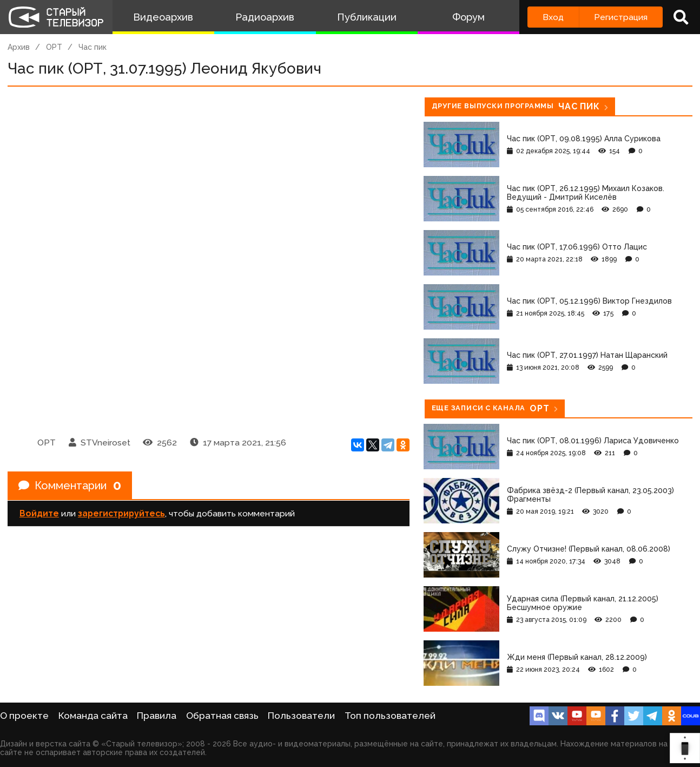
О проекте (24, 716)
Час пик (93, 47)
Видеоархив (163, 17)
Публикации (367, 17)
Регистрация (621, 17)
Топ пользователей (390, 716)
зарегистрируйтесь (121, 513)
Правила (157, 716)
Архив (19, 47)
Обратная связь (222, 716)
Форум (468, 17)
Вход (553, 17)
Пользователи (301, 716)
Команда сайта (93, 716)
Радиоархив (265, 17)
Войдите (39, 513)
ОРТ (54, 47)
